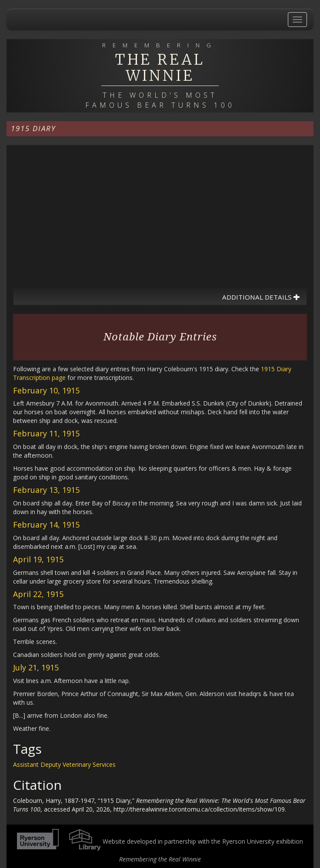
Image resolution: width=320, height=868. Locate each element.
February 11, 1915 (46, 433)
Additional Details (261, 297)
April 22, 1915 (38, 594)
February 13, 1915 (46, 490)
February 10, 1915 (46, 390)
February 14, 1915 (46, 525)
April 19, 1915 (38, 559)
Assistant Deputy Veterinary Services (64, 764)
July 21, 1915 (36, 667)
